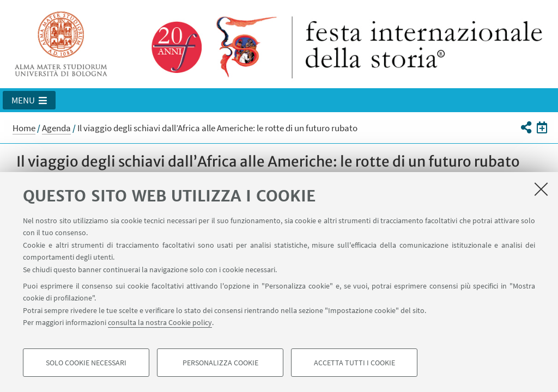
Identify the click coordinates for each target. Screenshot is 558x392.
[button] (29, 100)
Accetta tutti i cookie (354, 363)
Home (24, 128)
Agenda (56, 128)
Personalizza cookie (220, 363)
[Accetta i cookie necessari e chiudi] (541, 189)
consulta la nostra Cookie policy (160, 322)
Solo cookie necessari (86, 363)
